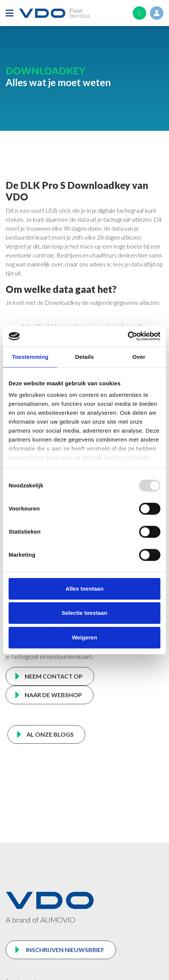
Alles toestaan (84, 589)
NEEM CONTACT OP (54, 676)
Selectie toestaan (85, 613)
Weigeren (84, 637)
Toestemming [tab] (30, 357)
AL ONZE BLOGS (50, 734)
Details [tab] (84, 357)
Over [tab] (139, 357)
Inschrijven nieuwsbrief (64, 950)
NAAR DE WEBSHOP (53, 695)
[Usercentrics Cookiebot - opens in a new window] (128, 336)
